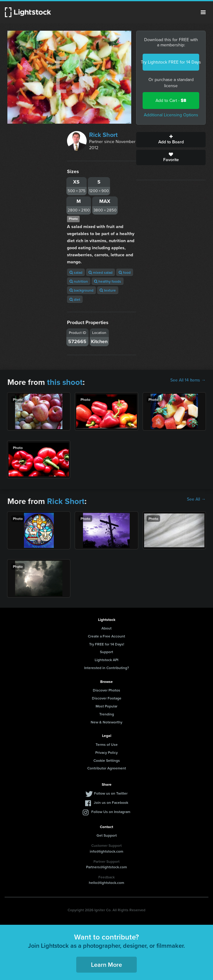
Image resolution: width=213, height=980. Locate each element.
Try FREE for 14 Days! (107, 644)
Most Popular (106, 706)
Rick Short (103, 135)
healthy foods (108, 281)
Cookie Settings (107, 760)
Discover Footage (107, 698)
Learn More (106, 965)
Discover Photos (106, 690)
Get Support (107, 835)
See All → (196, 499)
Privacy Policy (106, 752)
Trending (107, 714)
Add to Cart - (171, 101)
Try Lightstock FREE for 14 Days (171, 62)
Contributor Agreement (107, 768)
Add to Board (171, 140)
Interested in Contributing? (107, 668)
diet (75, 299)
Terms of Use (107, 744)
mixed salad (101, 272)
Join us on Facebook (111, 802)
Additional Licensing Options (171, 115)
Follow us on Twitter (111, 793)
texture (108, 290)
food (125, 272)
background (81, 290)
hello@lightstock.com (106, 883)
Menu (203, 12)
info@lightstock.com (106, 851)
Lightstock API (106, 660)
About (106, 628)
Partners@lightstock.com (106, 867)
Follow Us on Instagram (111, 812)
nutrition (79, 281)
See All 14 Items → (188, 380)
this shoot (65, 382)
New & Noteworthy (106, 722)
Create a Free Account (106, 636)
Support (106, 652)
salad (76, 272)
